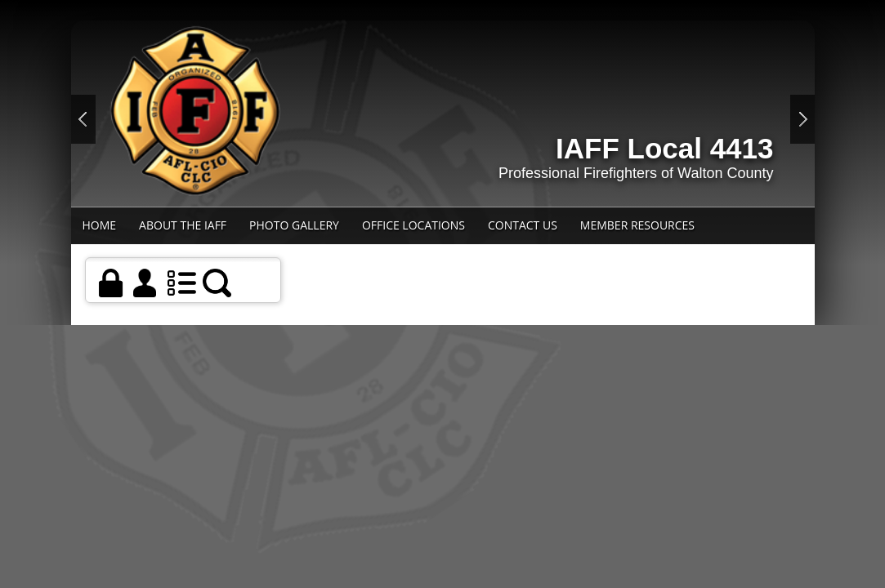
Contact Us (523, 225)
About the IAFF (183, 225)
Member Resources (637, 225)
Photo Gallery (294, 225)
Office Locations (413, 225)
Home (100, 225)
